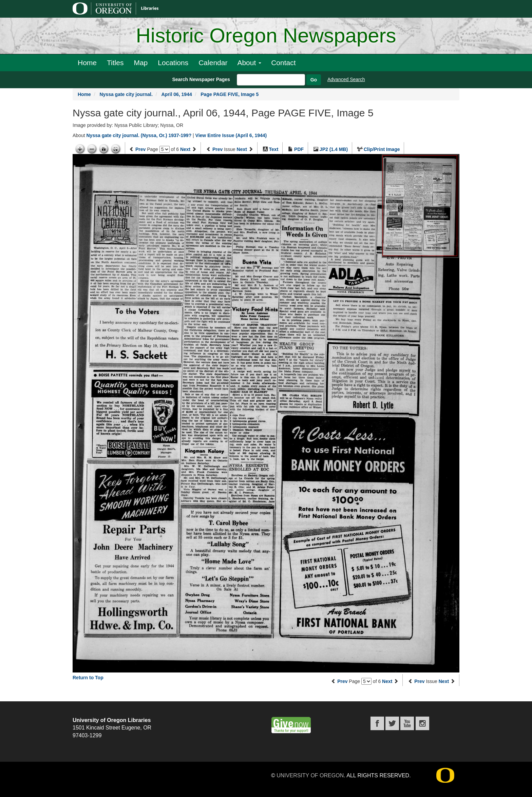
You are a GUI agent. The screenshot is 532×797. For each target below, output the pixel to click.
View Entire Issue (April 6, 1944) (231, 135)
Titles (115, 63)
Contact (283, 63)
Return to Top (88, 678)
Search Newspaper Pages (201, 79)
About (249, 63)
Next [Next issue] (242, 149)
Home (87, 63)
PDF (299, 149)
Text (274, 149)
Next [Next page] (185, 149)
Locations (173, 63)
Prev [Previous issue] (217, 149)
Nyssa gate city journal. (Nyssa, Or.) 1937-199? (139, 135)
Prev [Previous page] (140, 149)
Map (141, 63)
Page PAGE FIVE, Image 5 (230, 94)
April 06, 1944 (176, 94)
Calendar (213, 63)
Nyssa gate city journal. (126, 94)
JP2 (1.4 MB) (334, 149)
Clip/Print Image (382, 149)
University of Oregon (310, 775)
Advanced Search (346, 79)
